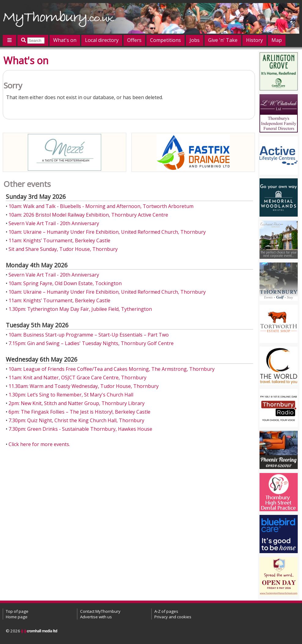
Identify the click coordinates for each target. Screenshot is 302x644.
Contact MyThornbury (100, 611)
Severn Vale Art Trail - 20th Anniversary (54, 223)
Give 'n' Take (223, 40)
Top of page (17, 611)
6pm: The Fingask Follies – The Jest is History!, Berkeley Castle (79, 412)
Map (277, 40)
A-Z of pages (166, 611)
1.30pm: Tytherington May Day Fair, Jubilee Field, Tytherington (80, 309)
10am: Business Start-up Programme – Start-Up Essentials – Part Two (89, 335)
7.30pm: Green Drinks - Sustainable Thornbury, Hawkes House (80, 429)
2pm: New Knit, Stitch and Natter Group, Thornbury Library (77, 403)
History (254, 40)
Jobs (195, 40)
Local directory (102, 40)
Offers (134, 40)
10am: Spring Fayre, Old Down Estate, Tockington (65, 283)
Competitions (166, 40)
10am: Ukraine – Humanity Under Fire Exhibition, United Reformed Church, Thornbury (107, 232)
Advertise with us (96, 617)
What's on (65, 40)
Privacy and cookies (173, 617)
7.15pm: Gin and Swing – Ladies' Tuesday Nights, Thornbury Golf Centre (91, 343)
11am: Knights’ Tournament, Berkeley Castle (59, 240)
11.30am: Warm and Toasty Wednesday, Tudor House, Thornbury (84, 386)
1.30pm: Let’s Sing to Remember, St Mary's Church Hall (71, 395)
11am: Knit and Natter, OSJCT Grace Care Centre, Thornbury (77, 378)
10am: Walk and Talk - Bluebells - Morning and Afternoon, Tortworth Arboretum (101, 206)
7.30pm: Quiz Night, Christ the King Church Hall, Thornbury (76, 420)
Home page (17, 617)
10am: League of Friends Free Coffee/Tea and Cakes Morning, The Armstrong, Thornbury (112, 369)
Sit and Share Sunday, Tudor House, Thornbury (63, 249)
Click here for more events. (39, 444)
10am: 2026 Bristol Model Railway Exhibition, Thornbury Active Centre (88, 215)
